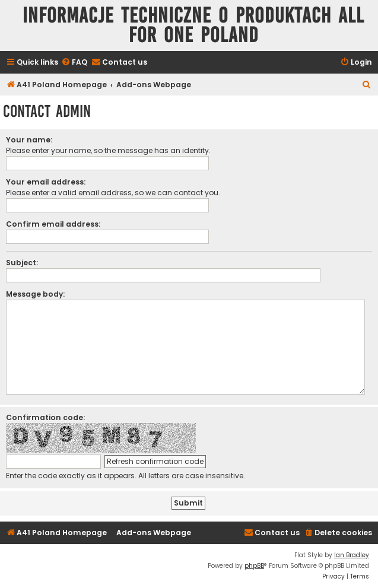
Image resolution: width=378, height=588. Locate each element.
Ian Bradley (352, 555)
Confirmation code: (45, 417)
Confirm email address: (53, 224)
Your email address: (46, 182)
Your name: (29, 140)
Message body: (35, 294)
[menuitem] (74, 63)
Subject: (22, 263)
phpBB (254, 566)
